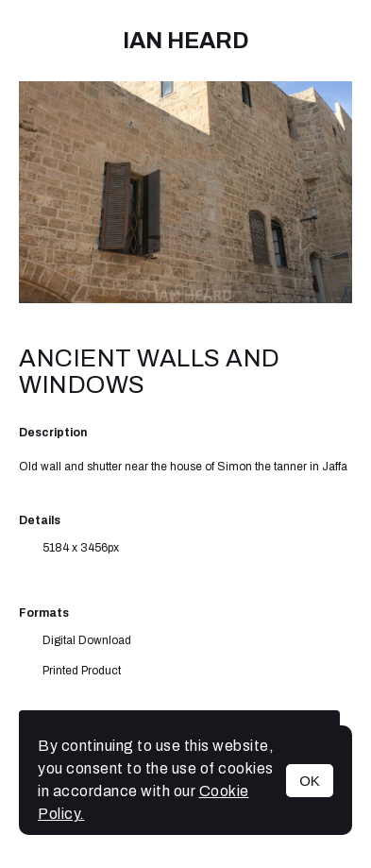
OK (310, 781)
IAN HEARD (185, 41)
